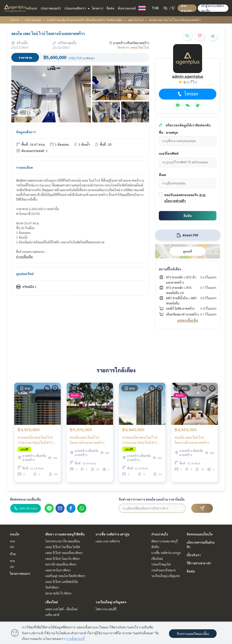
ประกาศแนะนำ (51, 8)
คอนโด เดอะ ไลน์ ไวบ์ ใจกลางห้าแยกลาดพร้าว (87, 441)
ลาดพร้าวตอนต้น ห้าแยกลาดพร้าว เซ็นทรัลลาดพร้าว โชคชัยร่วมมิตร (85, 20)
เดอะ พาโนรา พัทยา (58, 570)
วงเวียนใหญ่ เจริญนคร (111, 602)
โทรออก (187, 94)
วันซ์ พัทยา (52, 587)
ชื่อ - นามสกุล (168, 132)
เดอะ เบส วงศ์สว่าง (108, 541)
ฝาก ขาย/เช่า (187, 8)
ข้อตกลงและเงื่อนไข (200, 534)
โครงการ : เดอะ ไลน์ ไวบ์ (133, 47)
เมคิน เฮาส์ (52, 615)
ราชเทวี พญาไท (161, 564)
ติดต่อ (110, 8)
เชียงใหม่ (52, 602)
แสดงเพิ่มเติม (188, 320)
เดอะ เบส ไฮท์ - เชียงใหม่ (61, 609)
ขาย (12, 541)
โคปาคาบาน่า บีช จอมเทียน (63, 541)
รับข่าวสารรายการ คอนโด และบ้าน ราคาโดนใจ (152, 499)
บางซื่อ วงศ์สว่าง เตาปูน (112, 534)
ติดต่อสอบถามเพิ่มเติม (25, 499)
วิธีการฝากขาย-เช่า (199, 563)
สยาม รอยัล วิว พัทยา (58, 593)
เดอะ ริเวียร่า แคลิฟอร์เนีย (62, 582)
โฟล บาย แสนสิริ (106, 609)
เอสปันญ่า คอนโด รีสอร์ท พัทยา (65, 576)
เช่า (12, 547)
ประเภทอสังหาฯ (76, 8)
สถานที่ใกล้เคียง (170, 269)
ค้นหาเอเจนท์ (127, 8)
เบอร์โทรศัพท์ (169, 153)
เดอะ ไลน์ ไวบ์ (136, 20)
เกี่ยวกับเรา (194, 555)
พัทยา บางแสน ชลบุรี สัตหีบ (65, 534)
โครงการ (98, 8)
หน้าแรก (32, 8)
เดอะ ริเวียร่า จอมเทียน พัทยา (64, 553)
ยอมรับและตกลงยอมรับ (181, 195)
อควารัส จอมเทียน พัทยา (61, 564)
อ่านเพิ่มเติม (24, 257)
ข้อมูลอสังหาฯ (26, 132)
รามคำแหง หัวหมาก (164, 570)
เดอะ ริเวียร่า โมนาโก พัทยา (63, 558)
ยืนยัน (188, 216)
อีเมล (162, 175)
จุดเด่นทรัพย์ (25, 274)
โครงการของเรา (20, 573)
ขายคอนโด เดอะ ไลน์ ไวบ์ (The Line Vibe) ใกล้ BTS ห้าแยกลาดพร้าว (37, 442)
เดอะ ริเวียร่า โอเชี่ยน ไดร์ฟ (63, 547)
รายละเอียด (24, 167)
